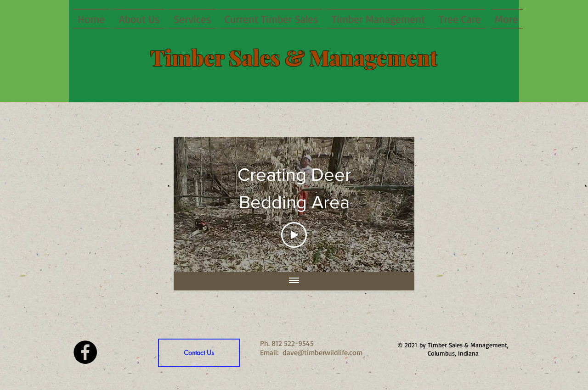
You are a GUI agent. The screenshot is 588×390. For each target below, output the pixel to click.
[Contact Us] (199, 353)
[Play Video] (294, 235)
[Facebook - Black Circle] (85, 352)
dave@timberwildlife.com (322, 352)
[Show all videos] (294, 281)
